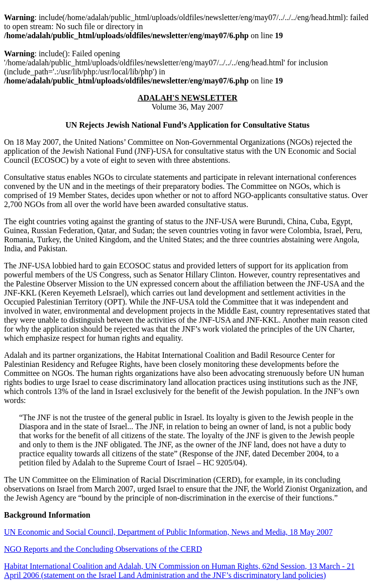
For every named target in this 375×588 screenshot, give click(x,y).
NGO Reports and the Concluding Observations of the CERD (103, 549)
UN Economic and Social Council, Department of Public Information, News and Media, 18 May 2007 (168, 532)
